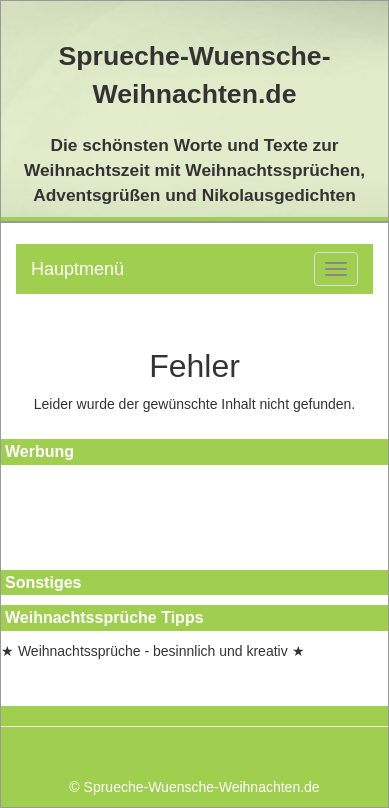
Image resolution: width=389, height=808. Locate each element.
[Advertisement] (91, 520)
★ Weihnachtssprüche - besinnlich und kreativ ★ (153, 651)
